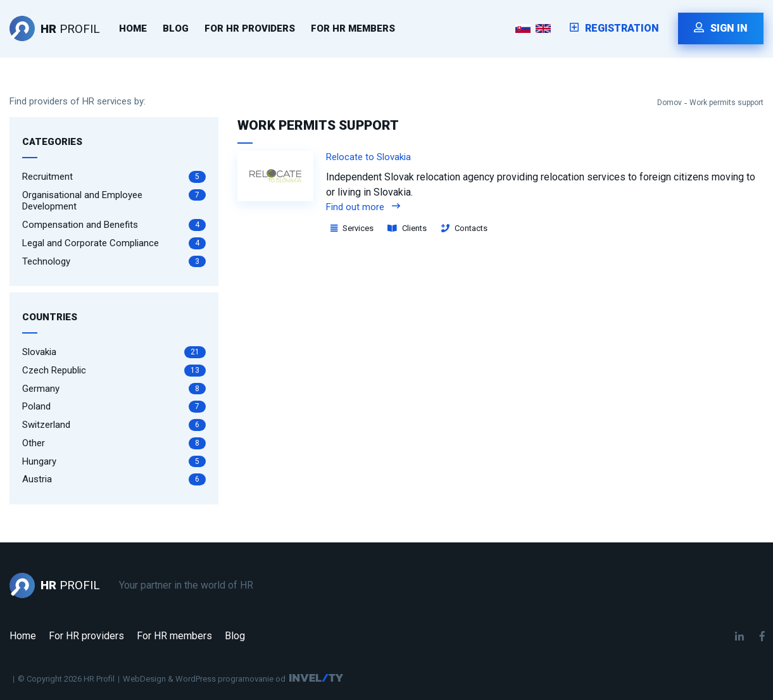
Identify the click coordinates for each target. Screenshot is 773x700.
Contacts (464, 228)
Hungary (114, 462)
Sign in (721, 28)
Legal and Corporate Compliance (114, 243)
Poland (114, 407)
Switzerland (114, 425)
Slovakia (114, 352)
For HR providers (250, 28)
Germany (114, 389)
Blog (176, 28)
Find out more (363, 207)
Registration (614, 28)
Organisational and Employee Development (114, 201)
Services (352, 228)
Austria (114, 479)
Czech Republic (114, 371)
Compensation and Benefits (114, 225)
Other (114, 443)
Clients (407, 228)
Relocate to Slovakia (368, 157)
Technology (114, 262)
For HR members (353, 28)
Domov (669, 103)
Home (133, 28)
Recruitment (114, 177)
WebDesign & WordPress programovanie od (204, 679)
